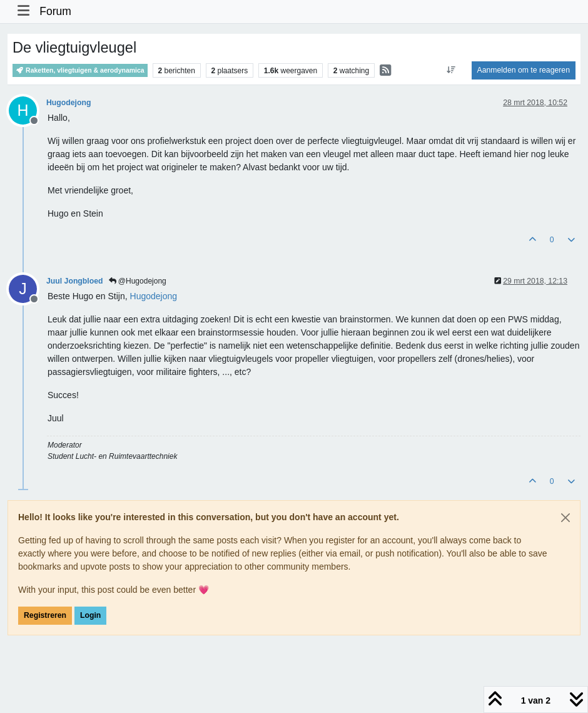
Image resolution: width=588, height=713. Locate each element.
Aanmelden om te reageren (524, 70)
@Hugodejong (138, 281)
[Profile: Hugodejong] (154, 296)
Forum (55, 11)
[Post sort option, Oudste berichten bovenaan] (451, 70)
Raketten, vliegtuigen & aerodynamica (80, 70)
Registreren (45, 615)
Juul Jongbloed (75, 281)
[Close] (565, 518)
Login (90, 615)
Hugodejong (68, 103)
